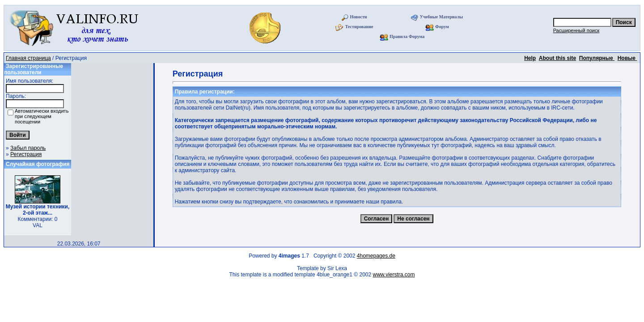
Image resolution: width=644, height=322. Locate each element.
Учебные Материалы (441, 17)
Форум (442, 27)
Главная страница (28, 58)
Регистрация (26, 154)
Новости (359, 17)
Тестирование (359, 27)
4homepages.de (376, 256)
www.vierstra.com (394, 275)
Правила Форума (407, 36)
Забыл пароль (28, 148)
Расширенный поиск (576, 30)
